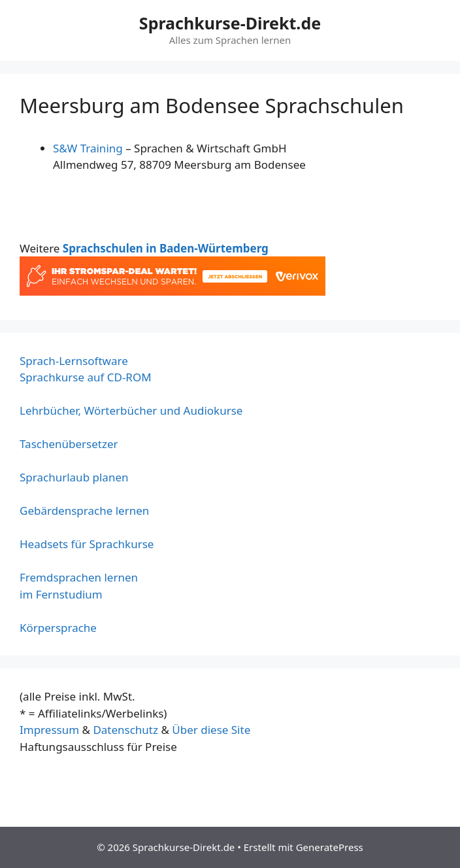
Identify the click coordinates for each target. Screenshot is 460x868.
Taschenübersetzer (69, 444)
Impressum (49, 730)
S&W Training (88, 148)
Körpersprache (58, 628)
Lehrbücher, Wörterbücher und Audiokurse (131, 410)
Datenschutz (125, 730)
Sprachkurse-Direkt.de (230, 23)
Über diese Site (211, 730)
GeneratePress (330, 847)
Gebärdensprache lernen (84, 511)
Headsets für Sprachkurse (87, 544)
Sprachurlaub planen (74, 477)
